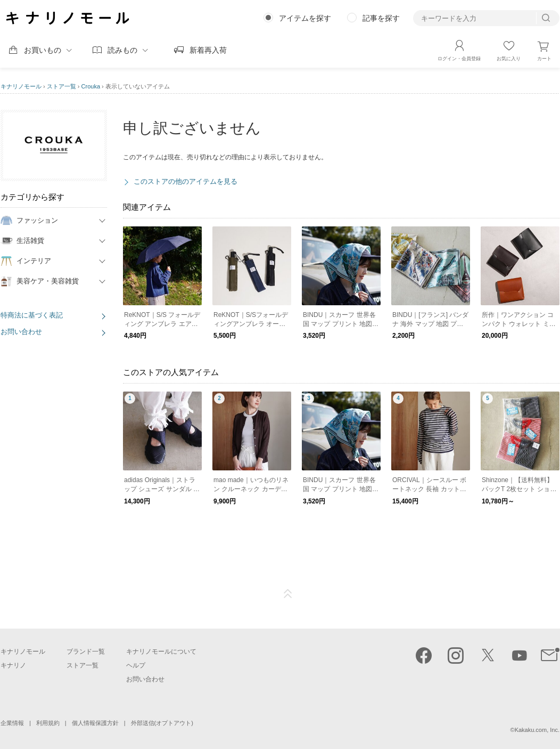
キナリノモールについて (161, 652)
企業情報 (12, 723)
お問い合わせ (21, 332)
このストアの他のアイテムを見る (186, 181)
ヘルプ (136, 665)
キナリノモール (21, 86)
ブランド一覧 (86, 652)
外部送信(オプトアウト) (162, 723)
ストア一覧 (61, 86)
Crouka (91, 86)
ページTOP (288, 594)
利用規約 (48, 723)
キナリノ (13, 665)
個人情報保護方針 (95, 723)
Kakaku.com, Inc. (537, 730)
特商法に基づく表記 (32, 315)
